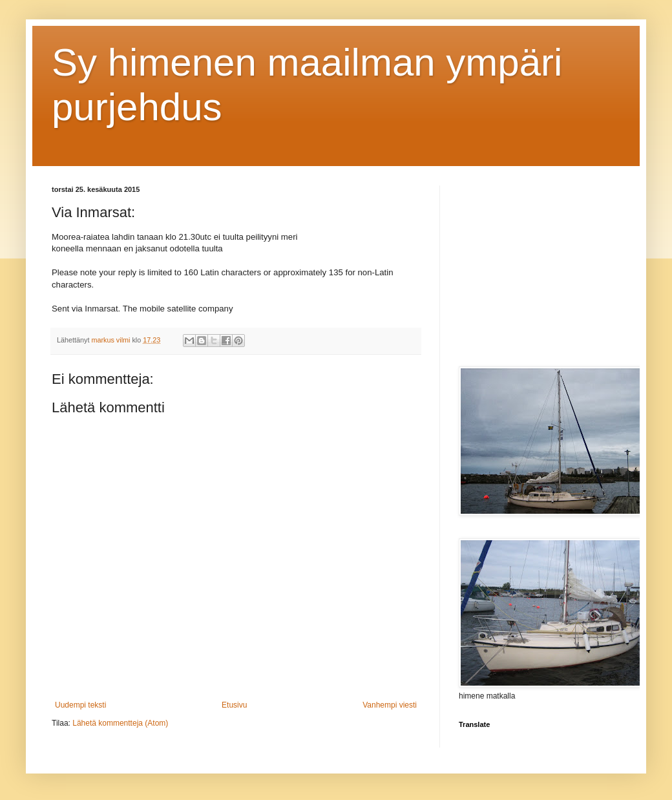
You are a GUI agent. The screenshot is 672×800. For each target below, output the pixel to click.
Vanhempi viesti (390, 705)
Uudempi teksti (80, 705)
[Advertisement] (540, 266)
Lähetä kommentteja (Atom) (120, 723)
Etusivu (234, 705)
